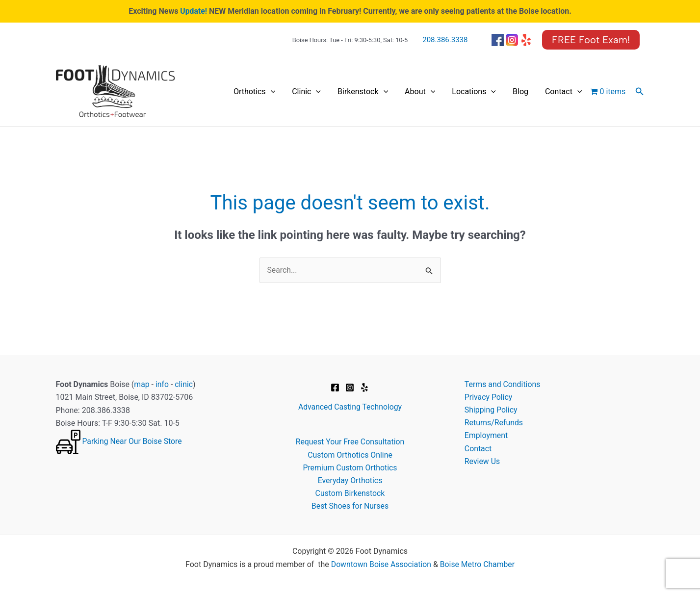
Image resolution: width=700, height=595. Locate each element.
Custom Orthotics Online (350, 455)
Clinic (355, 92)
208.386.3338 (445, 40)
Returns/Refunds (494, 423)
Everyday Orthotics (350, 481)
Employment (486, 436)
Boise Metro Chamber (478, 565)
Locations (496, 92)
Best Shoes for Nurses (350, 507)
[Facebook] (335, 388)
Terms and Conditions (503, 384)
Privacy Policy (489, 398)
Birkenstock (402, 92)
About (451, 92)
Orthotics (312, 92)
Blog (534, 91)
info (162, 384)
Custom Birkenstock (350, 494)
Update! (194, 11)
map (142, 384)
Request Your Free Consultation (350, 442)
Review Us (482, 462)
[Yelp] (364, 388)
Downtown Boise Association (380, 565)
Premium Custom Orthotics (350, 468)
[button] (591, 40)
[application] (328, 92)
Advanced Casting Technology (350, 407)
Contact (568, 92)
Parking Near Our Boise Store (132, 442)
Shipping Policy (491, 410)
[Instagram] (350, 388)
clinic (184, 384)
